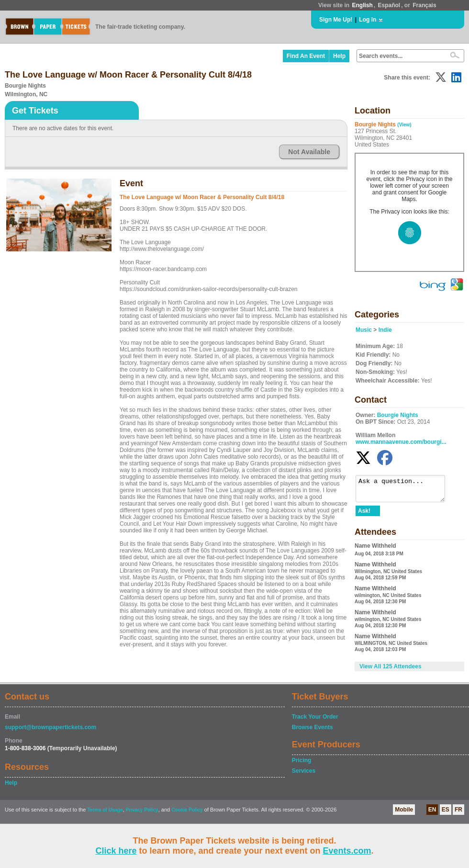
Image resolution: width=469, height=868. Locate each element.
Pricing (302, 765)
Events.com (347, 851)
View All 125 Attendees (391, 671)
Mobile (404, 814)
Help (339, 56)
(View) (404, 125)
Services (304, 775)
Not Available (309, 152)
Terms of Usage (105, 814)
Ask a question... (405, 491)
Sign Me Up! (336, 20)
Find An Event (306, 56)
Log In (368, 20)
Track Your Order (315, 721)
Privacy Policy (142, 814)
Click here (116, 851)
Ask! (364, 515)
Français (424, 5)
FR (458, 814)
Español (389, 5)
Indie (385, 330)
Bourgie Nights (398, 415)
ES (446, 814)
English (362, 5)
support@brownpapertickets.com (50, 732)
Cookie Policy (187, 814)
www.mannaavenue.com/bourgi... (401, 442)
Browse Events (313, 732)
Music (364, 330)
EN (432, 814)
